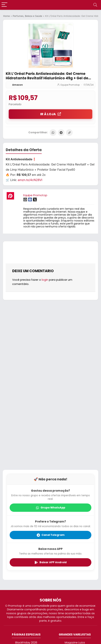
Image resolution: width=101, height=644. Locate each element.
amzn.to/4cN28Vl (30, 180)
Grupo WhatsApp (50, 508)
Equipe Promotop (70, 85)
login (45, 280)
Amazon (18, 85)
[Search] (95, 5)
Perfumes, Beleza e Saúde (28, 16)
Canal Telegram (51, 535)
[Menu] (4, 5)
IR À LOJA (51, 114)
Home (6, 16)
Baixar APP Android (51, 562)
